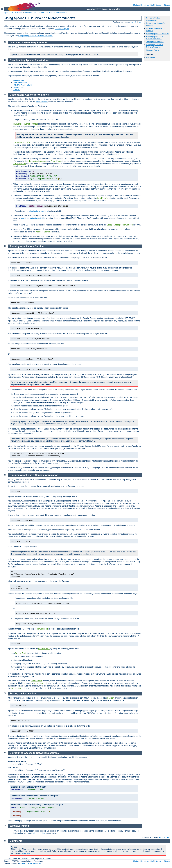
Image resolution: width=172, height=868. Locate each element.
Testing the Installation (155, 42)
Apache (7, 13)
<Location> (34, 161)
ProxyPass (56, 161)
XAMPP (17, 90)
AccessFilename (44, 232)
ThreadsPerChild (22, 142)
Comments (150, 57)
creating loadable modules (37, 211)
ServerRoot (42, 629)
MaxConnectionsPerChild (26, 124)
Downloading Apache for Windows (30, 60)
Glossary (159, 5)
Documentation (30, 13)
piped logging (39, 833)
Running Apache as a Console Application (155, 38)
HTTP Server (17, 13)
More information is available (33, 218)
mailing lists (25, 853)
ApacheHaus (19, 80)
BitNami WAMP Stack (23, 85)
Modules (137, 5)
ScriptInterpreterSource (120, 225)
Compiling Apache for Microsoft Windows (35, 36)
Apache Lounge (20, 82)
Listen (111, 698)
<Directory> (20, 164)
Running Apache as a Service (158, 34)
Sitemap (167, 5)
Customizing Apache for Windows (29, 95)
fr (136, 22)
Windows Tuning (153, 50)
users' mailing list (62, 29)
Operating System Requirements (153, 19)
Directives (145, 5)
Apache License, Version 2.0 (30, 863)
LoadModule (103, 198)
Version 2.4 (42, 13)
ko (140, 22)
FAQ (152, 5)
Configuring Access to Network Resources (155, 46)
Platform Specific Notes (58, 13)
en (132, 22)
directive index (42, 102)
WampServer (19, 87)
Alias (43, 161)
